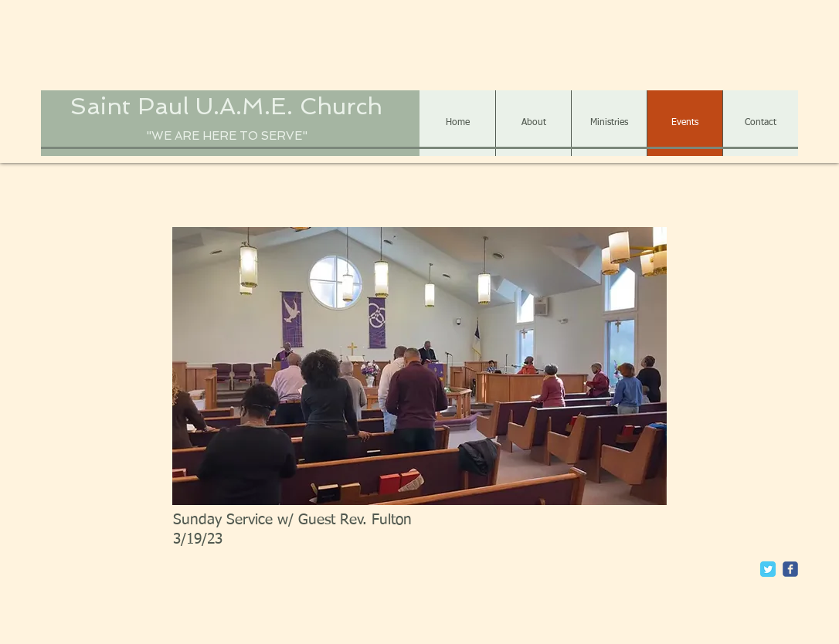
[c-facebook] (790, 569)
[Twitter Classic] (768, 569)
